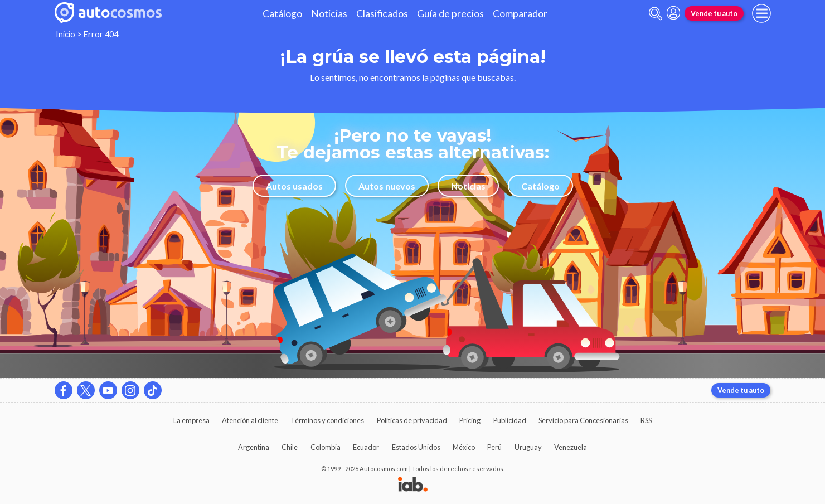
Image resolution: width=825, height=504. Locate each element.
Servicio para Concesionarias (583, 420)
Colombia (326, 447)
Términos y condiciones (327, 420)
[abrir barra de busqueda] (656, 14)
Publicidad (510, 420)
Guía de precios (450, 14)
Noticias (329, 14)
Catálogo (282, 14)
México (464, 447)
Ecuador (366, 447)
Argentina (254, 447)
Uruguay (528, 447)
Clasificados (382, 14)
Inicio (65, 34)
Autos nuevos (387, 186)
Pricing (470, 420)
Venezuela (571, 447)
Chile (290, 447)
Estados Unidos (416, 447)
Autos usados (294, 186)
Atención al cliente (250, 420)
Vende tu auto (714, 13)
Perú (494, 447)
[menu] (761, 13)
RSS (646, 420)
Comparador (520, 14)
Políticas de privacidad (412, 420)
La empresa (191, 420)
